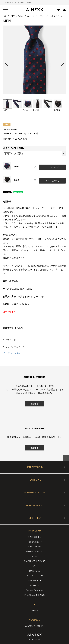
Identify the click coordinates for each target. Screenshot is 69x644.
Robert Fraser (24, 16)
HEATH (34, 566)
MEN (13, 16)
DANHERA (34, 571)
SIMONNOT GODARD (35, 561)
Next (61, 63)
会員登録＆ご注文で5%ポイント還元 (18, 2)
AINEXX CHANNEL (35, 626)
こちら (21, 258)
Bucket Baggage (34, 590)
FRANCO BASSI (35, 547)
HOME (6, 16)
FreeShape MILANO (35, 595)
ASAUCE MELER (35, 576)
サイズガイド (9, 340)
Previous (8, 63)
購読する (34, 448)
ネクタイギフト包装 (14, 148)
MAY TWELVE (35, 581)
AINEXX (34, 611)
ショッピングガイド (13, 347)
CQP (35, 556)
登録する (34, 404)
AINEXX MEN (35, 537)
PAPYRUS (35, 585)
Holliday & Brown (34, 551)
